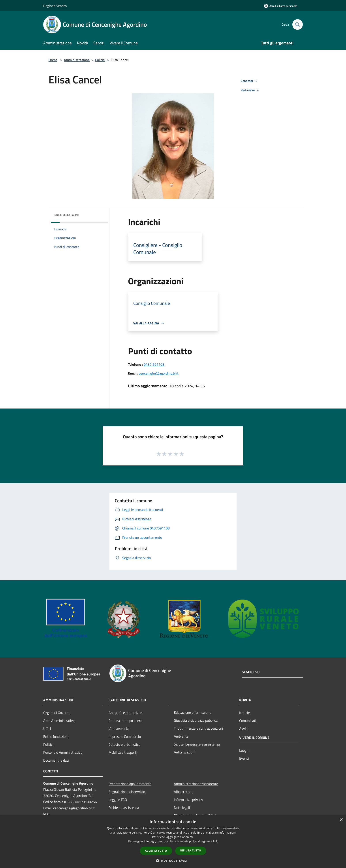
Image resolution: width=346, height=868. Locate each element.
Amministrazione (77, 60)
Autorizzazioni (185, 752)
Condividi (250, 81)
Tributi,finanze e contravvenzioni (198, 728)
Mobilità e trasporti (123, 752)
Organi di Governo (57, 713)
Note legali (182, 808)
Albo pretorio (184, 792)
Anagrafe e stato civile (125, 713)
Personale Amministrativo (63, 752)
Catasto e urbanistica (124, 744)
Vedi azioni (251, 90)
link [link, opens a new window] (215, 841)
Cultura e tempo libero (125, 721)
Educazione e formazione (193, 712)
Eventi (244, 758)
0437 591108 (154, 364)
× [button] (341, 820)
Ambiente (181, 736)
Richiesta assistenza (124, 808)
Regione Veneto (55, 6)
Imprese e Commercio (125, 736)
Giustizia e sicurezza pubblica (196, 720)
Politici (100, 60)
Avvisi (244, 729)
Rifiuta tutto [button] (191, 850)
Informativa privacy (188, 800)
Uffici (47, 729)
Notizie (244, 713)
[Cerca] (297, 24)
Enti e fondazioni (56, 736)
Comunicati (248, 721)
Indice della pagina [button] (67, 215)
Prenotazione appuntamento (130, 784)
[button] (173, 860)
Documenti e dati (56, 760)
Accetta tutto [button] (156, 851)
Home (53, 60)
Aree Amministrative (59, 721)
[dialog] (173, 842)
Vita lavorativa (119, 729)
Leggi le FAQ (118, 800)
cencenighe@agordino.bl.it (159, 373)
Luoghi (244, 750)
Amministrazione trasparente (196, 784)
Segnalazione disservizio (127, 792)
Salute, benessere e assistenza (197, 744)
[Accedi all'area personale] (280, 6)
